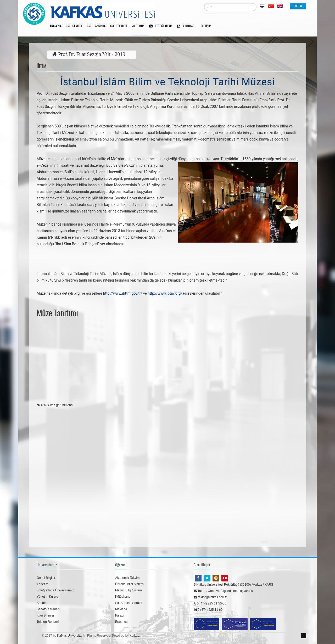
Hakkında (98, 26)
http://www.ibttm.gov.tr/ (123, 293)
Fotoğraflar (162, 26)
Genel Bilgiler (46, 578)
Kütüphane (123, 597)
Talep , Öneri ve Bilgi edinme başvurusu (223, 591)
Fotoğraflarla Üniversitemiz (55, 590)
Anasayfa (57, 26)
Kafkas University (69, 636)
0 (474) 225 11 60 (208, 610)
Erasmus (121, 622)
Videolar (187, 26)
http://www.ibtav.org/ (165, 293)
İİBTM (140, 26)
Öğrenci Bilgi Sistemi (130, 584)
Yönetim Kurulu (47, 597)
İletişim (208, 26)
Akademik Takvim (127, 578)
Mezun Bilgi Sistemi (129, 590)
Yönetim (42, 584)
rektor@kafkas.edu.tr (210, 597)
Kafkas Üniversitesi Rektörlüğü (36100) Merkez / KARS (233, 585)
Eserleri (121, 26)
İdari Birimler (45, 615)
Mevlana (121, 609)
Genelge (76, 26)
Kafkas (134, 636)
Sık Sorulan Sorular (129, 603)
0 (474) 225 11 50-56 (210, 603)
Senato (42, 603)
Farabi (120, 615)
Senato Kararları (48, 609)
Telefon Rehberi (48, 622)
